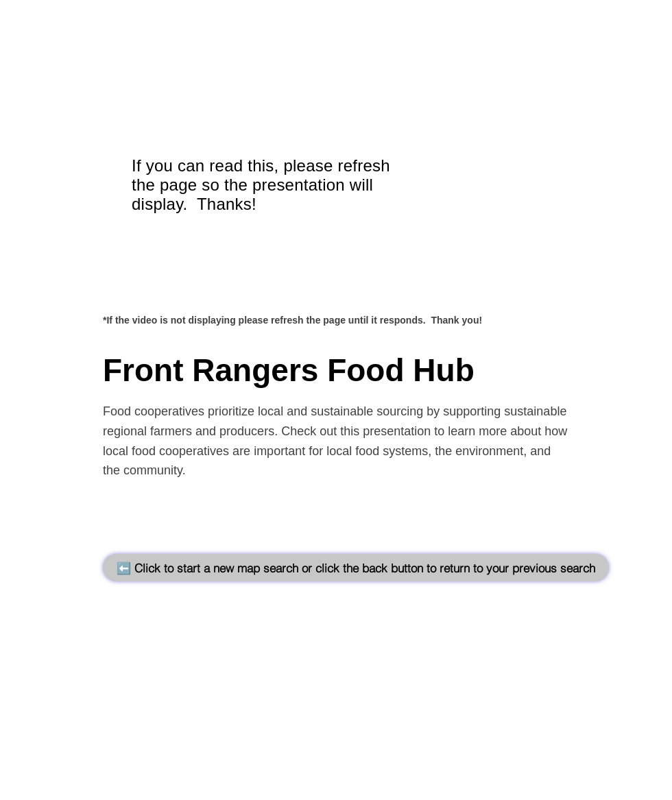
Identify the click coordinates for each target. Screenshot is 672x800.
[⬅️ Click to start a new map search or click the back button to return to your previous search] (356, 568)
